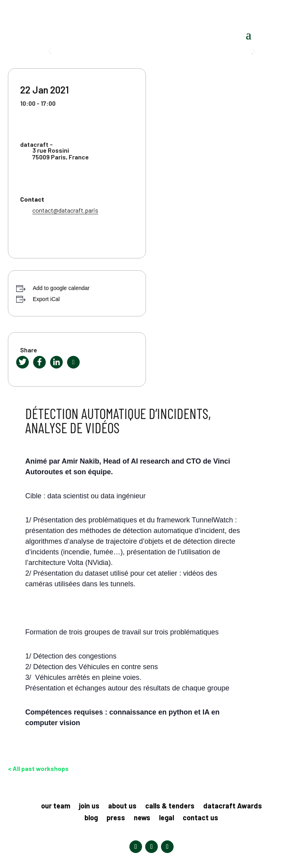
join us (89, 806)
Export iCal (46, 299)
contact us (200, 818)
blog (91, 818)
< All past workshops (38, 768)
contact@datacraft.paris (65, 210)
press (116, 818)
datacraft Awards (233, 806)
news (142, 818)
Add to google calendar (61, 288)
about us (122, 806)
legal (166, 818)
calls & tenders (170, 806)
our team (56, 806)
